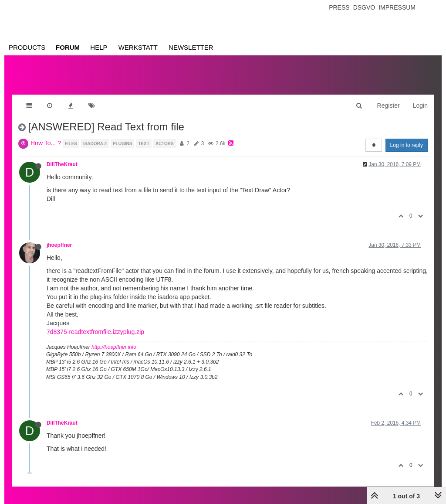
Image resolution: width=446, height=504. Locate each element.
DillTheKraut (62, 164)
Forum (68, 47)
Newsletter (191, 47)
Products (27, 47)
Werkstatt (138, 47)
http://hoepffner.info (114, 347)
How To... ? (46, 143)
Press (339, 7)
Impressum (397, 7)
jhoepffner (59, 245)
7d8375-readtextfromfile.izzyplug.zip (95, 332)
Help (99, 47)
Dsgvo (364, 7)
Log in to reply (407, 145)
